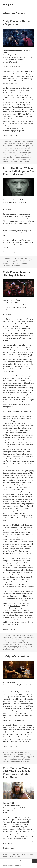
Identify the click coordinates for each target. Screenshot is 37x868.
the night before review (26, 648)
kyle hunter (13, 643)
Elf (22, 601)
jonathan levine (7, 641)
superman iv (18, 158)
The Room (24, 245)
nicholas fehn (27, 152)
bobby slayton (13, 149)
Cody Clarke (18, 142)
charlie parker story (8, 756)
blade (28, 147)
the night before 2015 (13, 646)
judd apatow (27, 641)
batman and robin (20, 143)
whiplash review (15, 761)
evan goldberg (22, 639)
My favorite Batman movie (16, 76)
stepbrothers (18, 644)
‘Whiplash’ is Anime (16, 656)
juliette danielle (25, 260)
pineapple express (21, 643)
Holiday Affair (15, 605)
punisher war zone (8, 154)
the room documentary (25, 264)
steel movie (29, 154)
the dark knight (16, 159)
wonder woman (13, 161)
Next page (35, 861)
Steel (9, 112)
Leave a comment (25, 161)
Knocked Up (22, 452)
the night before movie (26, 646)
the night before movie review (11, 648)
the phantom (24, 159)
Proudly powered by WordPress (12, 866)
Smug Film (9, 4)
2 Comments (26, 761)
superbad (25, 644)
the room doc (14, 264)
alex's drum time (19, 754)
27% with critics (19, 81)
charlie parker (28, 754)
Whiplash (6, 682)
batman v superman (15, 145)
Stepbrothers (7, 454)
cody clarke (17, 260)
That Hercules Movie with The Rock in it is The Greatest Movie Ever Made (16, 773)
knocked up (6, 643)
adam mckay (18, 637)
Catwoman (25, 100)
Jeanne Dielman (21, 713)
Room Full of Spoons (13, 262)
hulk (4, 152)
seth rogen (11, 644)
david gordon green (12, 639)
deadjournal (12, 150)
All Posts (26, 142)
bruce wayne (21, 149)
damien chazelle (26, 756)
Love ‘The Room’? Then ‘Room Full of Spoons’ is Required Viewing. (18, 171)
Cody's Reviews (7, 260)
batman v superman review (18, 147)
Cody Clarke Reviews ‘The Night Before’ (16, 274)
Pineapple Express (22, 454)
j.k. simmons (10, 758)
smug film (23, 758)
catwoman (6, 150)
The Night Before (9, 300)
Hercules (6, 803)
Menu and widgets (32, 6)
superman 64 (10, 158)
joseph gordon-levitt (17, 641)
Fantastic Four (17, 107)
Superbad (22, 530)
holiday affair (30, 639)
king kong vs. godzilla (17, 152)
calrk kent (27, 149)
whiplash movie (22, 760)
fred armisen (28, 150)
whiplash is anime (12, 760)
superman (6, 156)
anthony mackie (26, 637)
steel (24, 154)
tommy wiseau (7, 265)
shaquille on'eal (18, 154)
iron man (8, 152)
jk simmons (17, 758)
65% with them (25, 90)
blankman (6, 149)
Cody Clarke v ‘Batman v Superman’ (18, 23)
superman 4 (12, 156)
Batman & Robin (10, 114)
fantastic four (20, 150)
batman (12, 143)
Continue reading (10, 135)
